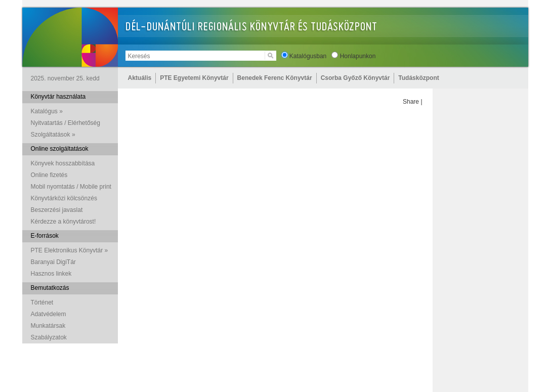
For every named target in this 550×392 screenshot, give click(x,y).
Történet (42, 302)
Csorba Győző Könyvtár (355, 78)
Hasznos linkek (51, 274)
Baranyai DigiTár (53, 262)
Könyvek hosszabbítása (63, 163)
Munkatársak (48, 326)
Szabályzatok (49, 337)
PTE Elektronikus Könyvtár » (70, 250)
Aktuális (140, 78)
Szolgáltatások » (53, 135)
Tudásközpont (418, 78)
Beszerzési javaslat (57, 210)
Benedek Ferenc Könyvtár (275, 78)
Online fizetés (49, 175)
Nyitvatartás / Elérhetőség (66, 123)
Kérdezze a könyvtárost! (64, 222)
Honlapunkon (358, 56)
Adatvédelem (49, 314)
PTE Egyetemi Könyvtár (194, 78)
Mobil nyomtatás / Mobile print (71, 187)
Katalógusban (308, 56)
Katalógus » (47, 111)
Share (411, 102)
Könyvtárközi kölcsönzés (64, 198)
